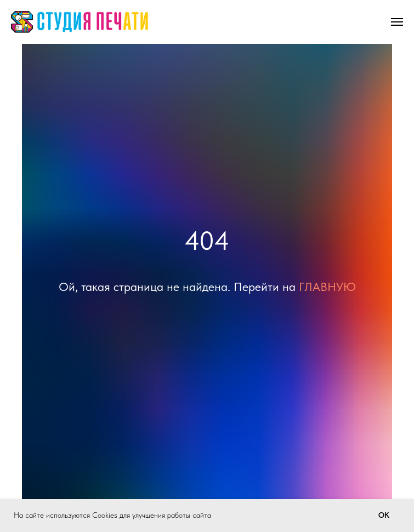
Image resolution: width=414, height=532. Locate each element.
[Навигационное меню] (397, 22)
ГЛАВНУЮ (327, 287)
